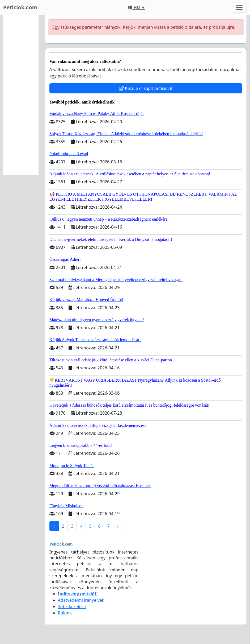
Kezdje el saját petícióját (146, 88)
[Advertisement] (21, 95)
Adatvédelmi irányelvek (81, 600)
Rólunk (65, 613)
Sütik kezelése (72, 606)
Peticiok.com (20, 7)
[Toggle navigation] (239, 7)
